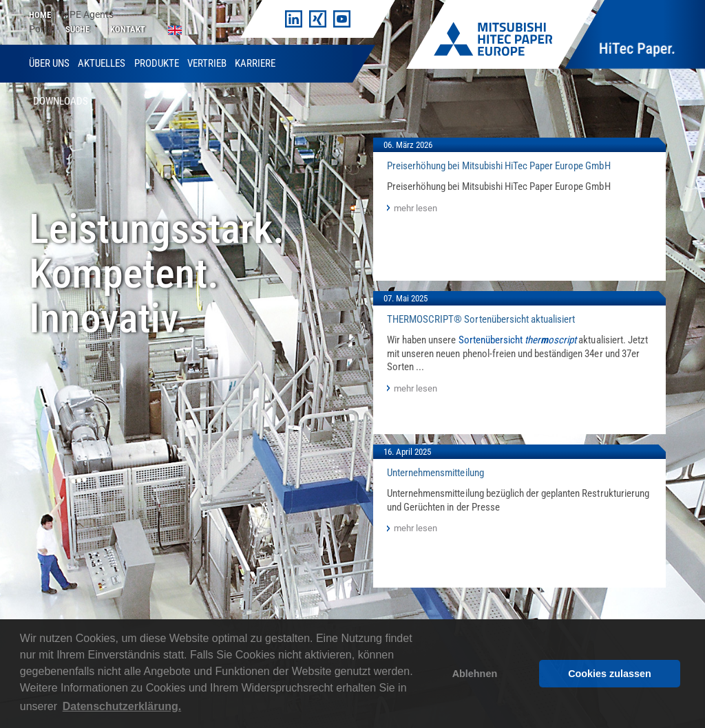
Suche (77, 29)
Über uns (49, 63)
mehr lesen (415, 208)
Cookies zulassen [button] (610, 674)
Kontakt (128, 29)
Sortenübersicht (518, 340)
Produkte (157, 63)
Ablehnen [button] (475, 674)
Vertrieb (207, 63)
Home (40, 15)
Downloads (61, 101)
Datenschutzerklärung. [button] (122, 706)
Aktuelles (102, 63)
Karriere (255, 63)
